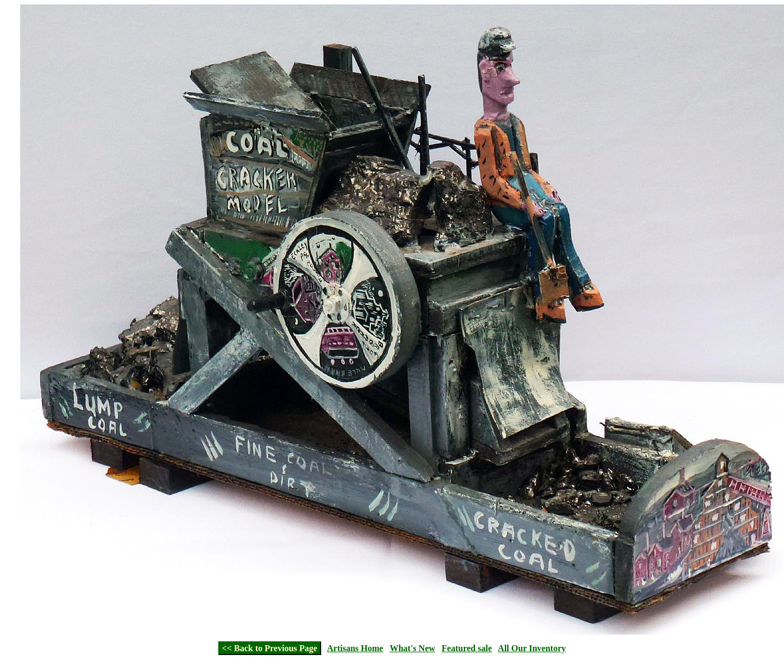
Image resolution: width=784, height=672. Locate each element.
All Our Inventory (532, 648)
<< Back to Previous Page (270, 648)
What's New (412, 648)
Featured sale (467, 648)
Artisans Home (355, 648)
